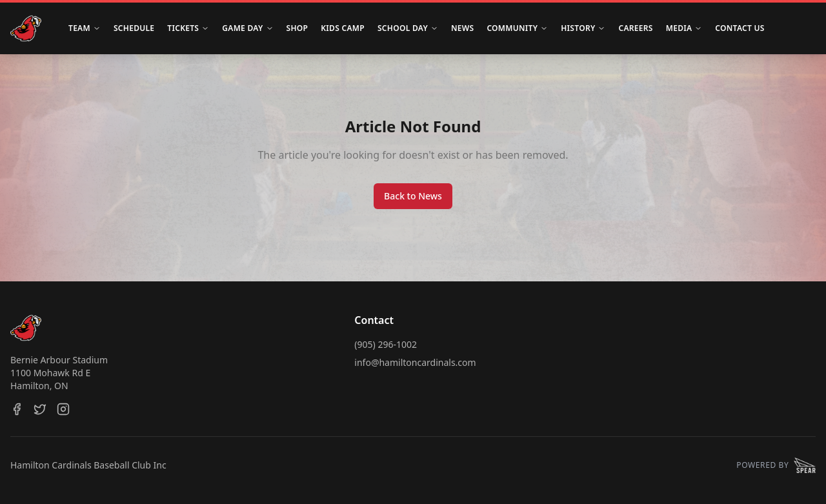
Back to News (413, 196)
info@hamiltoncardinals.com (415, 362)
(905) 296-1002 (386, 344)
